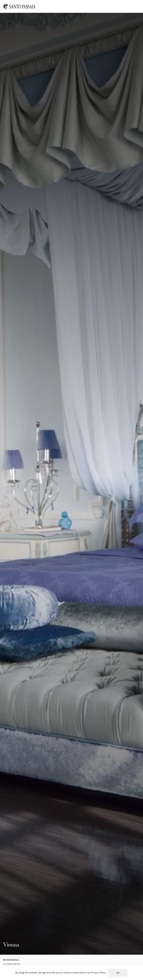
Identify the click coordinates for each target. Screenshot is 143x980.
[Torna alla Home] (19, 6)
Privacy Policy (98, 973)
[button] (137, 6)
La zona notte (12, 964)
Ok (118, 973)
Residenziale (11, 960)
